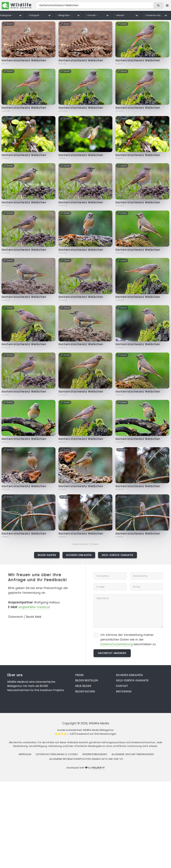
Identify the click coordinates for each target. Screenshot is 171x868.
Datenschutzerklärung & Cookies (57, 754)
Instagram (124, 691)
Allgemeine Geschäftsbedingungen (133, 754)
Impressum (25, 754)
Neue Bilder (83, 686)
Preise (79, 675)
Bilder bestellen (87, 680)
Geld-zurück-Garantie (117, 555)
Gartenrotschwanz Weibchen (24, 60)
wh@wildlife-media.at (34, 607)
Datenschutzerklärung (117, 644)
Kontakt (122, 686)
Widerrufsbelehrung (95, 754)
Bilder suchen (85, 691)
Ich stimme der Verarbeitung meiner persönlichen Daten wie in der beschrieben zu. (128, 640)
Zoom (8, 24)
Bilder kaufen (47, 555)
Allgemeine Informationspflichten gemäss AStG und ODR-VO (86, 759)
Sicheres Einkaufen (79, 555)
